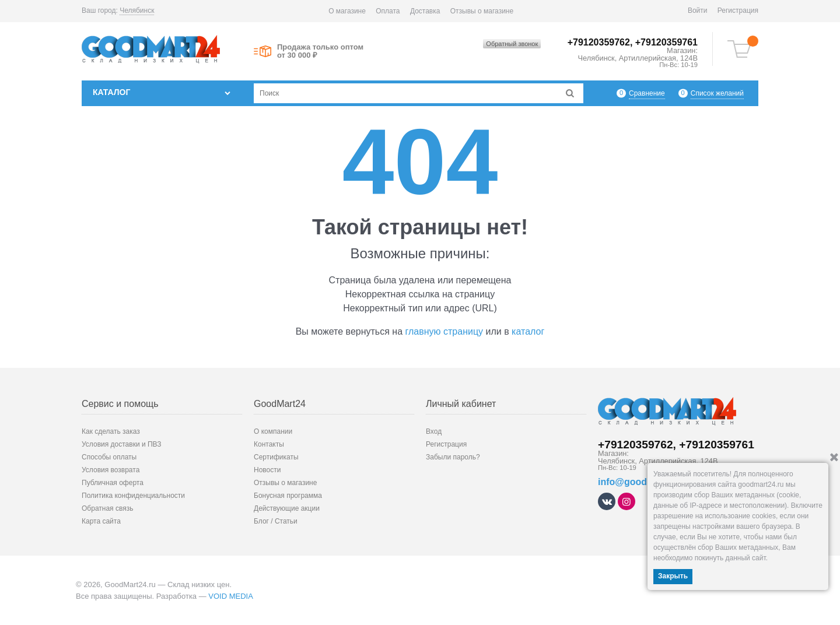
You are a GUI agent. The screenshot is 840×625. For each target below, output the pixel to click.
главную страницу (444, 331)
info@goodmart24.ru (644, 482)
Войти (698, 10)
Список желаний (717, 93)
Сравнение (647, 93)
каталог (528, 331)
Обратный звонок (512, 44)
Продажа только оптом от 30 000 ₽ (320, 51)
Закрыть (673, 576)
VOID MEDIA (231, 596)
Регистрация (738, 10)
